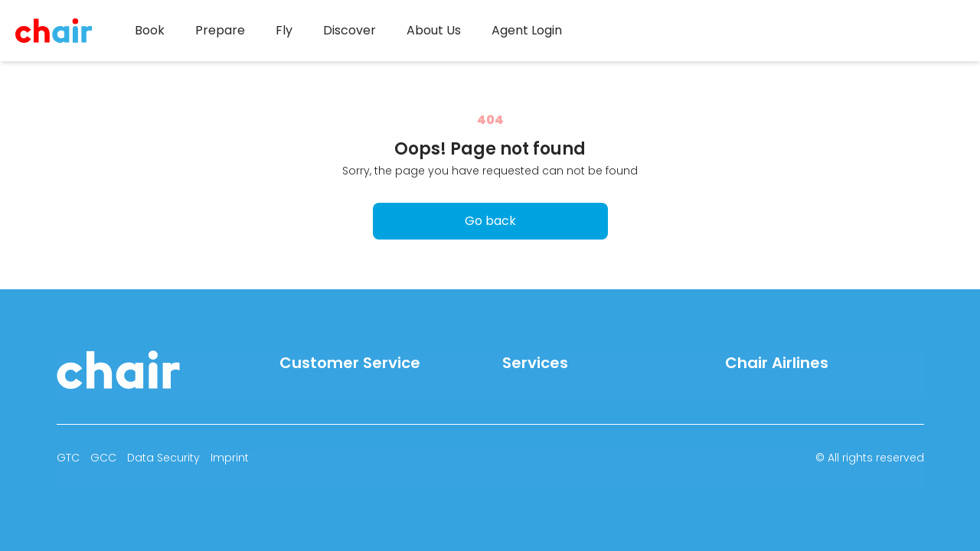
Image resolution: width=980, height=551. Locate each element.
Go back (490, 221)
